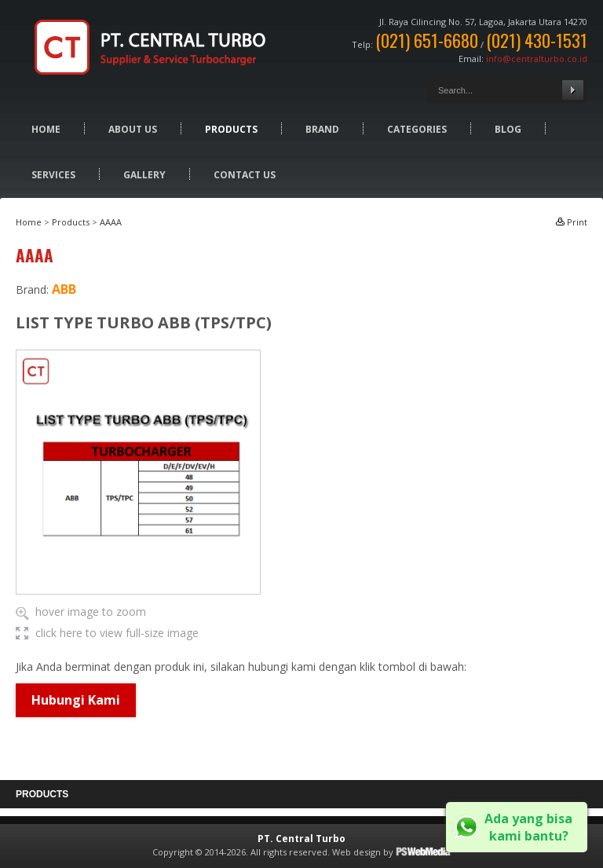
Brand (322, 129)
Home (46, 129)
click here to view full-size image (117, 633)
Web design (356, 852)
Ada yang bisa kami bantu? (528, 827)
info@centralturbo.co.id (537, 59)
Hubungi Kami (76, 700)
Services (53, 175)
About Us (133, 129)
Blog (508, 129)
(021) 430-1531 (537, 40)
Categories (417, 129)
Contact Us (245, 175)
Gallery (144, 175)
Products (231, 129)
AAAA (111, 222)
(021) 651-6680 (427, 40)
